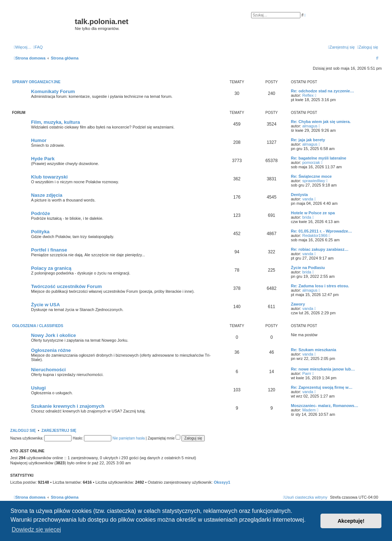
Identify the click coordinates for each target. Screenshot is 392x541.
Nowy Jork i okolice (53, 335)
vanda (308, 199)
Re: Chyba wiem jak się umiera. (321, 122)
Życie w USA (45, 305)
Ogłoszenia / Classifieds (38, 326)
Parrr (307, 373)
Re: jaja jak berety (308, 140)
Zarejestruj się (59, 430)
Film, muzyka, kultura (55, 122)
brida (307, 217)
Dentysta (299, 195)
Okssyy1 (222, 482)
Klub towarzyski (49, 177)
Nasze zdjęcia (47, 195)
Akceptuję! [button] (351, 521)
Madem (309, 410)
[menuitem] (38, 47)
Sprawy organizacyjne (36, 82)
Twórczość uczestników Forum (66, 286)
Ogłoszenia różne (51, 350)
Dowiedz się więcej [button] (36, 530)
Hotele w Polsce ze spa (313, 213)
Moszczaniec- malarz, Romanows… (325, 406)
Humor (39, 140)
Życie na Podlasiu (308, 268)
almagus (310, 126)
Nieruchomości (48, 370)
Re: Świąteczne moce (311, 176)
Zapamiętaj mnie (164, 438)
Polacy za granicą (51, 268)
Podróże (41, 213)
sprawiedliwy (314, 181)
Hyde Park (43, 159)
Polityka (40, 232)
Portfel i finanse (49, 250)
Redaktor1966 (315, 235)
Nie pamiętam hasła (128, 438)
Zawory (298, 304)
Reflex (308, 95)
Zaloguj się (23, 430)
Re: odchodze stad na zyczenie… (322, 91)
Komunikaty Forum (53, 91)
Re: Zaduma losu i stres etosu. (320, 286)
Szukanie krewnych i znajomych (68, 406)
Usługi (38, 388)
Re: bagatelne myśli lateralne (319, 158)
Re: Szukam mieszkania (314, 350)
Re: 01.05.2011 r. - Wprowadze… (322, 231)
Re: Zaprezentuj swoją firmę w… (322, 387)
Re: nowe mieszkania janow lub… (323, 369)
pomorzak (311, 162)
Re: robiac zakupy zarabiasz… (320, 249)
